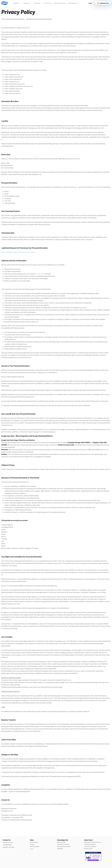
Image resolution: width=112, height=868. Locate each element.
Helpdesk (60, 848)
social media (40, 274)
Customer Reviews (90, 844)
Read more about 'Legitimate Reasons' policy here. (18, 252)
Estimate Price (103, 3)
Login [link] (90, 3)
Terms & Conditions (90, 846)
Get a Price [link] (48, 3)
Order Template (35, 846)
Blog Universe (61, 842)
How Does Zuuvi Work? (64, 846)
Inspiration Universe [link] (60, 3)
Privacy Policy (88, 848)
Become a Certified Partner (92, 842)
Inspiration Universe (63, 844)
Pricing (32, 844)
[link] (4, 3)
